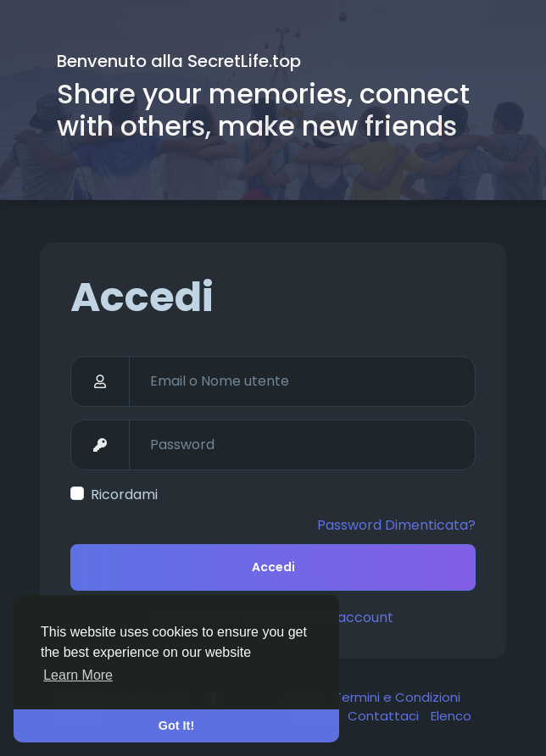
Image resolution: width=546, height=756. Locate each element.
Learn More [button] (78, 675)
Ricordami (124, 495)
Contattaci (385, 716)
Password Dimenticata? (396, 525)
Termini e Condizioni (397, 697)
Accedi (273, 567)
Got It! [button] (176, 725)
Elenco (451, 716)
